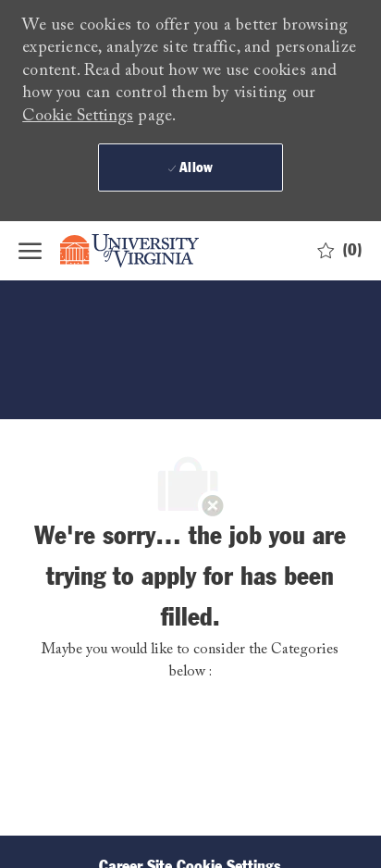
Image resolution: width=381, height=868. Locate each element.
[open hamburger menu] (30, 251)
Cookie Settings (78, 117)
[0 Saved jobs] (340, 251)
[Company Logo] (143, 251)
